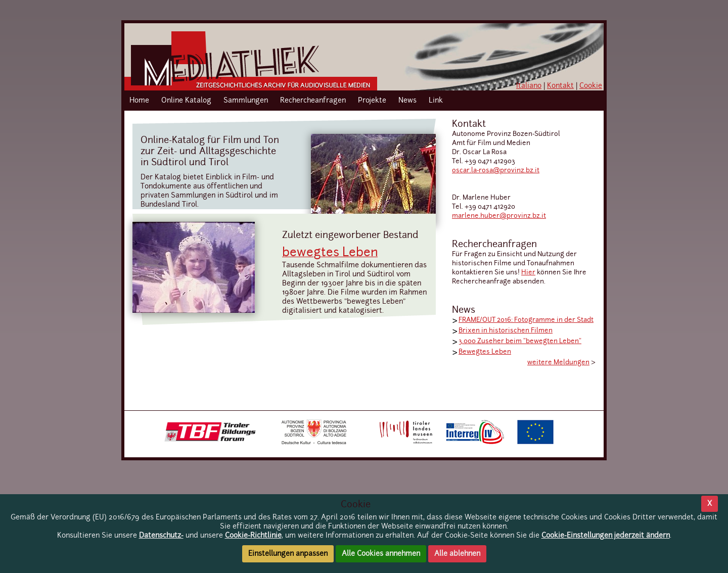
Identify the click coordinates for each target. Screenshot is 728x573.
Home (139, 101)
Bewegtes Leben (485, 352)
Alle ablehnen (457, 554)
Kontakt (560, 86)
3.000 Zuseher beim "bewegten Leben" (520, 341)
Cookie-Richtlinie (253, 536)
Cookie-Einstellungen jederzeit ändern (606, 536)
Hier (528, 273)
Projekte (372, 101)
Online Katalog (186, 101)
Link (436, 101)
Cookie (591, 86)
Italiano (529, 86)
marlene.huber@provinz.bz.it (499, 216)
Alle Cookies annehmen (381, 554)
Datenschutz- (161, 536)
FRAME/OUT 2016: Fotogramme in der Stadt (526, 320)
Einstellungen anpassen (288, 554)
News (407, 101)
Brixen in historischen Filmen (506, 331)
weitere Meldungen (558, 363)
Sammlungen (246, 101)
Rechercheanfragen (313, 101)
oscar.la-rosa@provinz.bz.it (496, 171)
